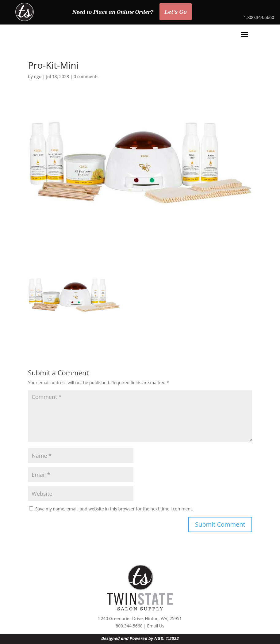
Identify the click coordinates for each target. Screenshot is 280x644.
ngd (38, 76)
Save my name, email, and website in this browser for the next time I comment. (114, 509)
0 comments (86, 76)
